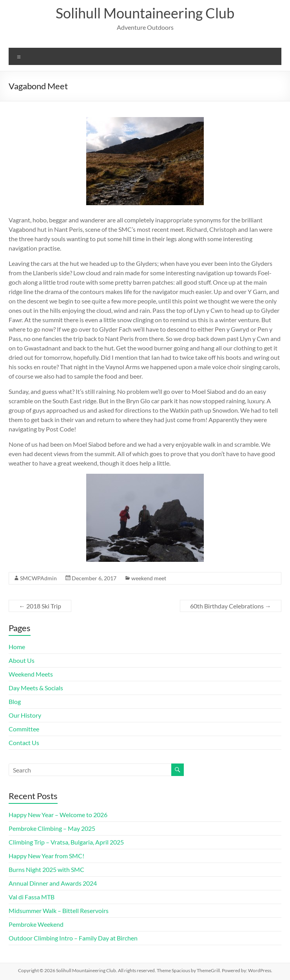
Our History (25, 715)
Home (17, 647)
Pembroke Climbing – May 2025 (52, 828)
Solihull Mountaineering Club (145, 13)
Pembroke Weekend (36, 924)
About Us (22, 660)
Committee (24, 729)
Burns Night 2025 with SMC (46, 869)
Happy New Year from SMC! (46, 856)
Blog (15, 701)
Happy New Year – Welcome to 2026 (58, 815)
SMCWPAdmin (38, 578)
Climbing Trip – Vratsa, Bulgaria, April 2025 (66, 842)
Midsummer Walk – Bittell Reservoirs (59, 911)
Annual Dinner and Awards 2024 (53, 883)
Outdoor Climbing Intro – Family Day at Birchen (73, 938)
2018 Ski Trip (40, 606)
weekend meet (149, 578)
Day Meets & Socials (36, 688)
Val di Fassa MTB (32, 897)
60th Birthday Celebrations (231, 606)
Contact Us (24, 743)
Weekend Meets (31, 674)
